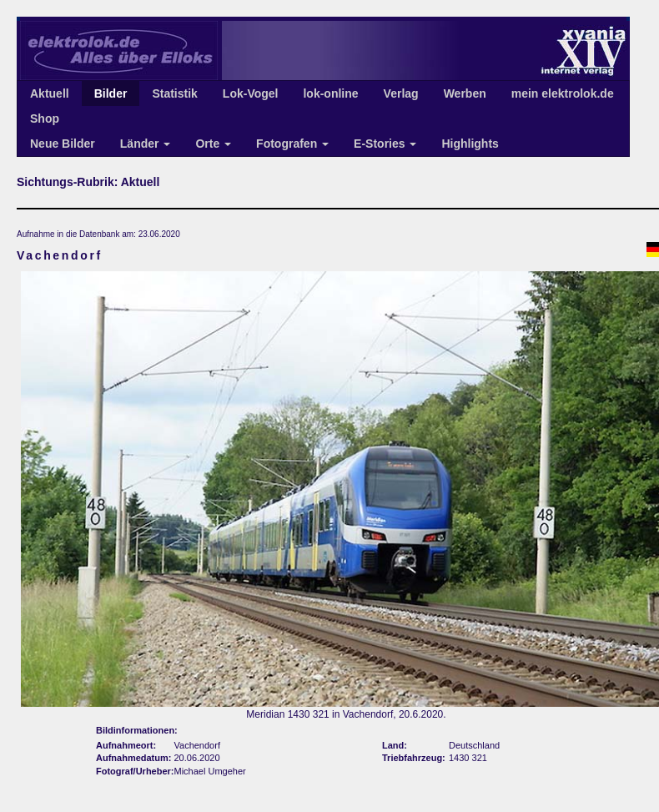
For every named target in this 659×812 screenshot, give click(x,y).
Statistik (174, 93)
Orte (213, 144)
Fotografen (292, 144)
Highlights (470, 144)
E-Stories (385, 144)
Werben (465, 93)
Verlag (401, 93)
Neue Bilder (63, 144)
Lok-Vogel (251, 93)
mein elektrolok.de (563, 93)
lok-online (330, 93)
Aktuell (50, 93)
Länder (146, 144)
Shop (45, 119)
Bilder (111, 93)
